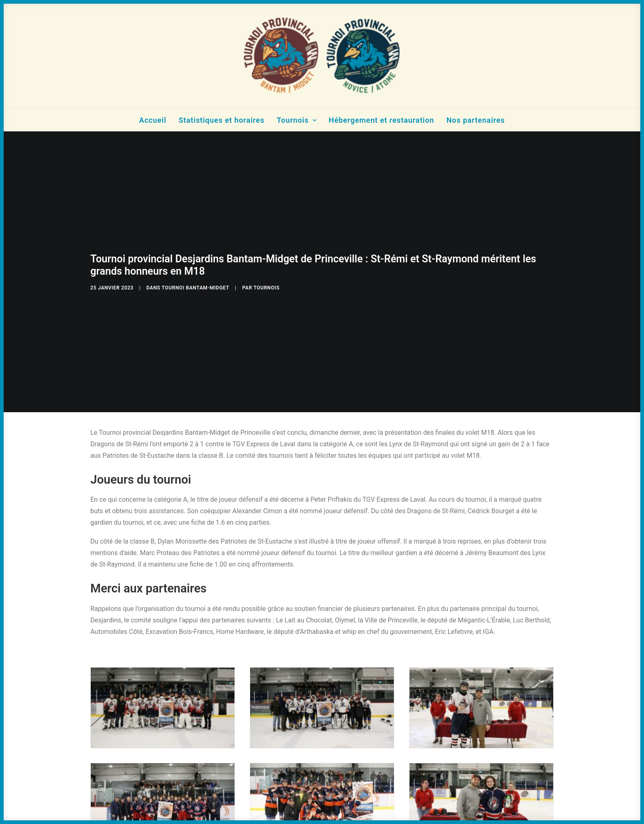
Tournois (297, 120)
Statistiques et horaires (222, 120)
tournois (266, 284)
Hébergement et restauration (381, 120)
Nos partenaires (476, 120)
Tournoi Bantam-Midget (196, 284)
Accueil (153, 120)
